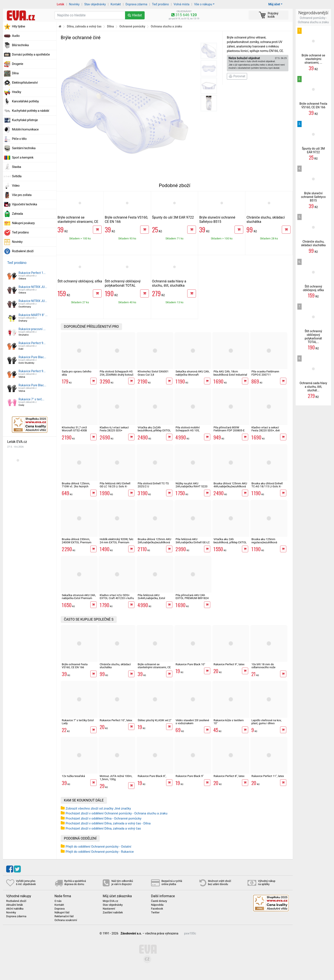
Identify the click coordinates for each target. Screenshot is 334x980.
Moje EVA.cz (110, 901)
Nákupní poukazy (23, 223)
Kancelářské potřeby (25, 101)
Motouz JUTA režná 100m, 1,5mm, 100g (116, 778)
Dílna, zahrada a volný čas (84, 26)
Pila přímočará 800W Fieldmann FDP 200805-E (229, 429)
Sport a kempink (23, 157)
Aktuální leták (14, 905)
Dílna (15, 73)
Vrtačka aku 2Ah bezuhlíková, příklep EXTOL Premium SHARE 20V (230, 542)
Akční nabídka (15, 909)
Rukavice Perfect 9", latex (229, 664)
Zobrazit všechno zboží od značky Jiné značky (98, 808)
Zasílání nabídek (113, 913)
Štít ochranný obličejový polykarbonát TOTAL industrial (123, 285)
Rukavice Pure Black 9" (189, 776)
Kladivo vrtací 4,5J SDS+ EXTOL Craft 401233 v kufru (117, 597)
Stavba (17, 167)
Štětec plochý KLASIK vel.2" (155, 720)
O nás (58, 901)
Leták (61, 4)
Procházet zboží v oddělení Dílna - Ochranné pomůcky (104, 818)
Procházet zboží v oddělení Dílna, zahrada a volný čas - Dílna (108, 823)
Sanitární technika (24, 148)
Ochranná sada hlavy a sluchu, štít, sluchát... (313, 387)
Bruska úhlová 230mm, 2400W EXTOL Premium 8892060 (77, 542)
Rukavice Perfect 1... (32, 273)
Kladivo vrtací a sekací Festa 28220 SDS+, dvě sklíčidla (266, 431)
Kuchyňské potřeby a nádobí (30, 111)
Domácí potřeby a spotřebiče (31, 54)
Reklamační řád (64, 916)
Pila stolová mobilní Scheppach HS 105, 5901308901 (188, 431)
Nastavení (109, 909)
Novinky (74, 4)
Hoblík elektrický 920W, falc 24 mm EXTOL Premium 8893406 (117, 542)
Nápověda (157, 905)
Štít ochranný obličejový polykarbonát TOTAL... (313, 336)
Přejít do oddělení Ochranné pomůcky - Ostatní (98, 847)
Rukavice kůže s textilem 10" (229, 722)
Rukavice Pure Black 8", (152, 776)
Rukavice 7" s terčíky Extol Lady (78, 722)
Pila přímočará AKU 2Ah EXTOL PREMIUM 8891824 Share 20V (192, 598)
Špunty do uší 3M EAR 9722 (173, 217)
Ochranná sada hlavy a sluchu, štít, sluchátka (169, 283)
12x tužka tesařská (73, 776)
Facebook (157, 909)
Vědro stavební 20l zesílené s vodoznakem (192, 722)
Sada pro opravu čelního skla (77, 373)
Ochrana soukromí (66, 920)
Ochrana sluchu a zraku (166, 26)
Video (16, 186)
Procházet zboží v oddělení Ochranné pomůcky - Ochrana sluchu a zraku (117, 813)
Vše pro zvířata (22, 195)
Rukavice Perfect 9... (32, 343)
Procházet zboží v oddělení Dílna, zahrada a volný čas (103, 828)
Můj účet (274, 4)
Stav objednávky (95, 4)
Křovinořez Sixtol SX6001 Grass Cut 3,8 (153, 373)
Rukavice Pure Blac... (32, 357)
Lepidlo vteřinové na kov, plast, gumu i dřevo (266, 722)
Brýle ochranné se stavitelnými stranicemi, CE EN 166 (78, 222)
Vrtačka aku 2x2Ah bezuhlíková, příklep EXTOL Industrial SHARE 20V (154, 431)
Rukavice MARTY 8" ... (33, 315)
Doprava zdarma (137, 4)
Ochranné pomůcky (132, 26)
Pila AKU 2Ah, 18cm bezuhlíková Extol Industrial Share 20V (230, 375)
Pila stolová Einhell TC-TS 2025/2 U (153, 485)
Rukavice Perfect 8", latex (229, 776)
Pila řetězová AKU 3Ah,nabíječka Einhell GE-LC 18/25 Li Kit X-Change (193, 542)
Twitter (155, 913)
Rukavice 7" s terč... (31, 399)
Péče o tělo (19, 139)
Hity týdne (19, 26)
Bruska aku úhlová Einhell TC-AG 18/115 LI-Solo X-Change (267, 486)
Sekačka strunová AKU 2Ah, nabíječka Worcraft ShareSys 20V (192, 375)
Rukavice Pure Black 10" (190, 664)
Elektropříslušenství (25, 83)
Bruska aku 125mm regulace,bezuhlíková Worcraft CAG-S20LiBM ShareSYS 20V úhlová (266, 544)
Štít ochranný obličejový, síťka (80, 281)
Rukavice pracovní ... (32, 329)
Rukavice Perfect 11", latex (268, 776)
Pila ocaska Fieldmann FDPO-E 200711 (265, 373)
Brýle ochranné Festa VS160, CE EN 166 (75, 666)
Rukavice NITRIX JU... (33, 287)
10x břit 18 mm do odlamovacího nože (263, 666)
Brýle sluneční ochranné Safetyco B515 (217, 220)
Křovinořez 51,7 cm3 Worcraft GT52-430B (74, 429)
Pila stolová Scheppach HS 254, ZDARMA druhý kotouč (117, 373)
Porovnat (237, 76)
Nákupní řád (62, 913)
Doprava (60, 909)
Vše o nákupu (203, 4)
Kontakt (116, 4)
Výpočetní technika (24, 204)
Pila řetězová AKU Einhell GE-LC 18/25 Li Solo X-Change (115, 486)
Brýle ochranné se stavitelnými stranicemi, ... (313, 59)
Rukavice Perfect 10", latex (116, 720)
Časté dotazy (159, 901)
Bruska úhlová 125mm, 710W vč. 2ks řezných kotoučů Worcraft (76, 486)
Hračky (17, 92)
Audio (16, 36)
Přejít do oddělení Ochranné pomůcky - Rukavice (100, 852)
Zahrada (17, 214)
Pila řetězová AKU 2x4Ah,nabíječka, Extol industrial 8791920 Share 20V (153, 600)
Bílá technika (20, 45)
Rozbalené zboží (23, 251)
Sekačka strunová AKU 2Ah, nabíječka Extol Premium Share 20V (79, 598)
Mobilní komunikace (25, 129)
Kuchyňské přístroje (25, 120)
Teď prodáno (160, 4)
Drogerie (17, 64)
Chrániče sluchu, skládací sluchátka (115, 666)
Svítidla (17, 176)
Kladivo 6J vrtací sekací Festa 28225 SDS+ (114, 429)
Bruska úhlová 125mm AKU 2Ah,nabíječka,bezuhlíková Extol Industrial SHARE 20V (154, 542)
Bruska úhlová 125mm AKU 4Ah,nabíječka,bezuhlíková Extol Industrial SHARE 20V (230, 486)
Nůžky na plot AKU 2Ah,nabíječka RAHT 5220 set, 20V (191, 486)
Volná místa (181, 4)
